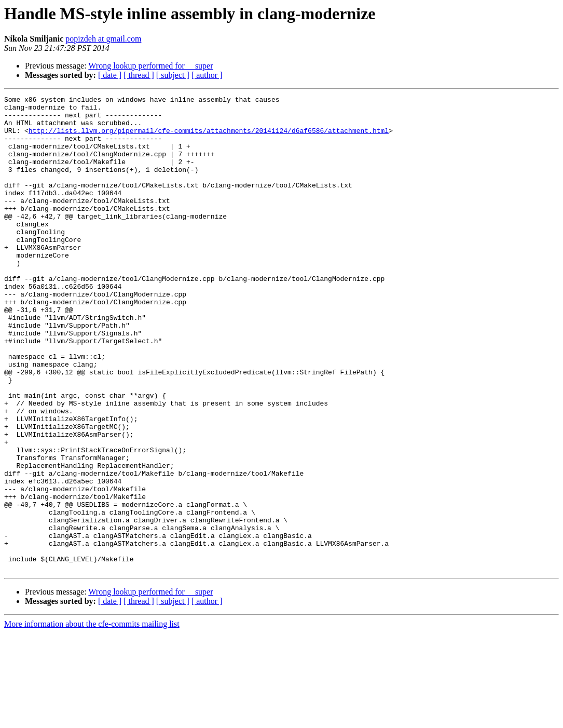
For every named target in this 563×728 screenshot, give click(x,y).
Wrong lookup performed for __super (150, 66)
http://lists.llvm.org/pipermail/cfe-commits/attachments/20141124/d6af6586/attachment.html (209, 138)
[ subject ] (173, 75)
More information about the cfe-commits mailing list (92, 719)
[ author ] (207, 75)
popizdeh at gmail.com (103, 39)
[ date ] (110, 75)
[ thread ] (139, 75)
